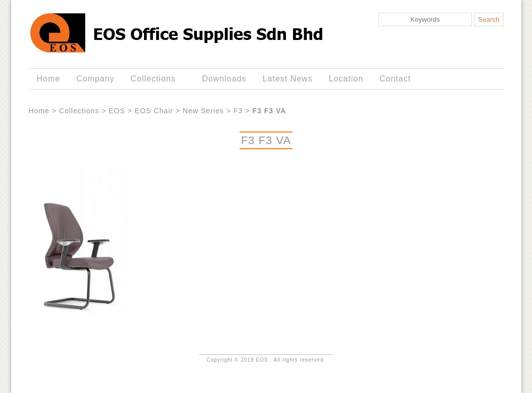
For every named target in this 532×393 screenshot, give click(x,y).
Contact (395, 79)
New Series (204, 111)
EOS (117, 111)
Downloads (224, 79)
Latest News (288, 79)
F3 (238, 111)
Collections (155, 79)
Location (346, 79)
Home (48, 79)
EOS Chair (154, 111)
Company (95, 79)
